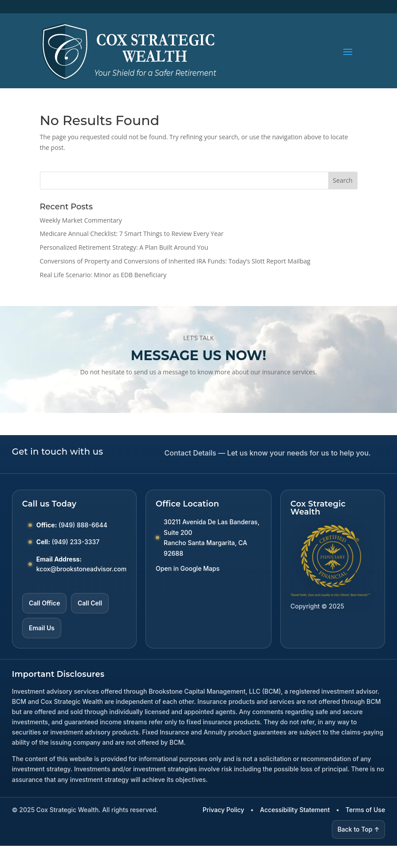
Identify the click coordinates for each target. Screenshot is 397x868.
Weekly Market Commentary (81, 220)
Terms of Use (365, 810)
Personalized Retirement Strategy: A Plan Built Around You (124, 247)
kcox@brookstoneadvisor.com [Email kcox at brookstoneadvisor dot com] (81, 569)
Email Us (42, 628)
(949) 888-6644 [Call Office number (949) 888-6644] (83, 525)
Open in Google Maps (188, 568)
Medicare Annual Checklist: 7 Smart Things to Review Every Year (132, 234)
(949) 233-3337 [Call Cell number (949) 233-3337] (76, 542)
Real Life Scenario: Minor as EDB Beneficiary (103, 275)
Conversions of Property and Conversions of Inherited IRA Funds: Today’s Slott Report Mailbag (175, 261)
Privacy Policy (224, 810)
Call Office (44, 603)
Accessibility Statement (295, 810)
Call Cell (90, 603)
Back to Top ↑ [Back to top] (359, 829)
